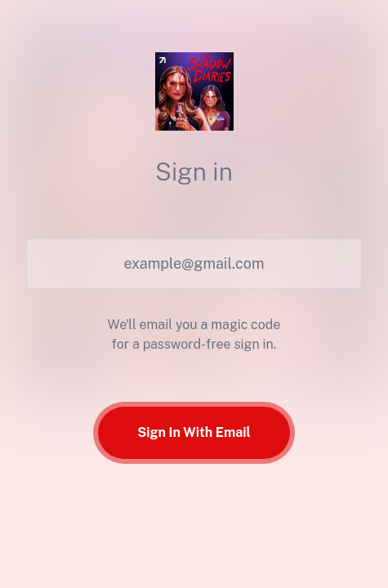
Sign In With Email (194, 432)
